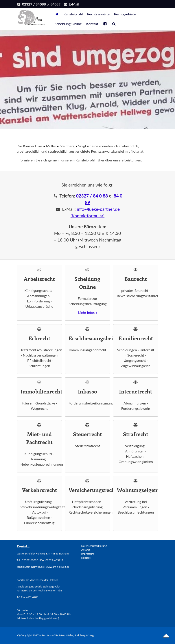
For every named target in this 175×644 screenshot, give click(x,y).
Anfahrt (86, 550)
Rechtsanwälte (98, 14)
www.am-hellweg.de (58, 567)
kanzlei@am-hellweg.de (30, 567)
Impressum (87, 554)
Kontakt (92, 24)
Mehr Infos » (87, 312)
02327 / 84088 (34, 4)
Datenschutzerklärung (94, 546)
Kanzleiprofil (73, 14)
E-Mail (74, 4)
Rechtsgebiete (125, 14)
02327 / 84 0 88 (92, 196)
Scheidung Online (68, 24)
